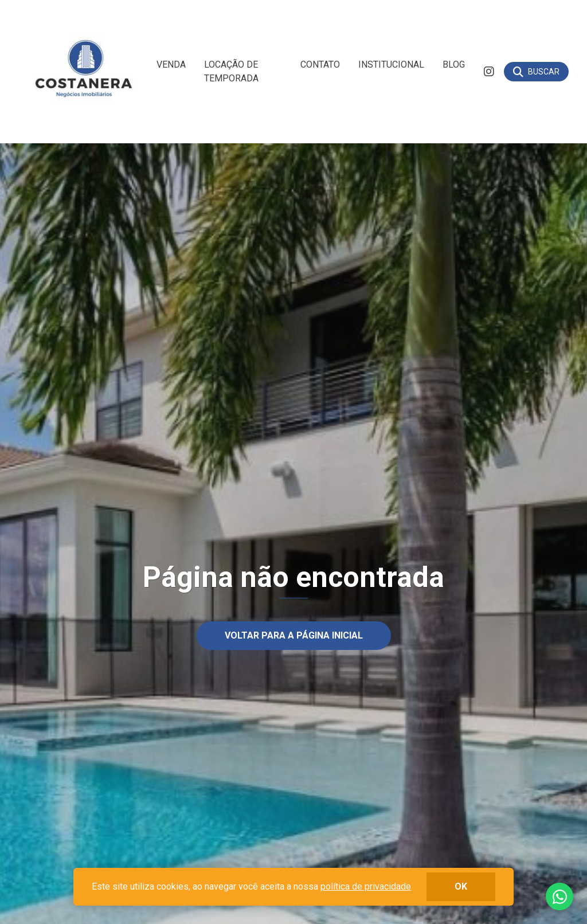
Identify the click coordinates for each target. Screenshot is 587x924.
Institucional (391, 64)
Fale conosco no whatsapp (559, 896)
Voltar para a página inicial (294, 635)
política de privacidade (366, 886)
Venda (171, 64)
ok (461, 886)
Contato (320, 64)
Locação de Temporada (231, 71)
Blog (454, 64)
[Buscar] (536, 72)
